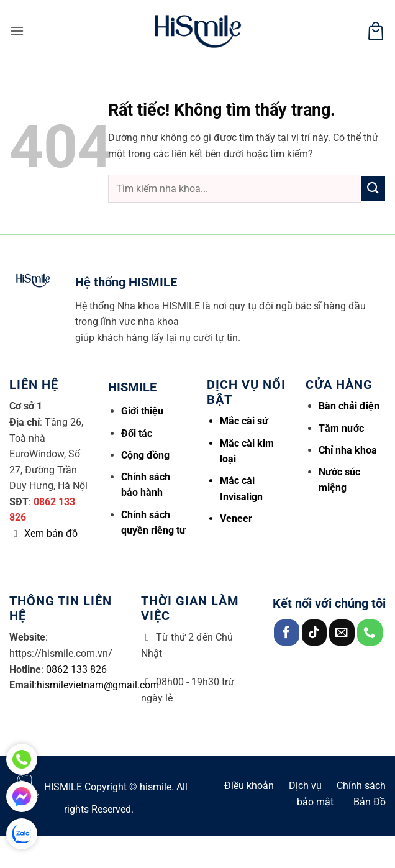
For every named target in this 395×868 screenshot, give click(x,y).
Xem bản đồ (51, 533)
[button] (17, 31)
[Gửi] (373, 189)
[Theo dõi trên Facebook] (287, 632)
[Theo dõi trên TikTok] (315, 632)
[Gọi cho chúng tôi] (370, 632)
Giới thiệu (142, 411)
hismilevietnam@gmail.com (98, 685)
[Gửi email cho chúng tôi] (342, 632)
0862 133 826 (76, 669)
